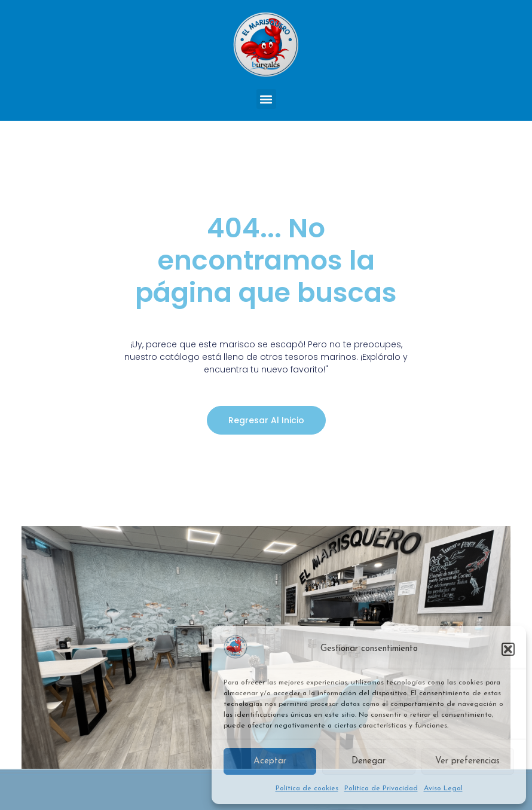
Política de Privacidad (381, 788)
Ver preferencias (467, 761)
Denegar (369, 761)
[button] (508, 649)
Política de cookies (307, 788)
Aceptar (270, 761)
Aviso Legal (443, 788)
